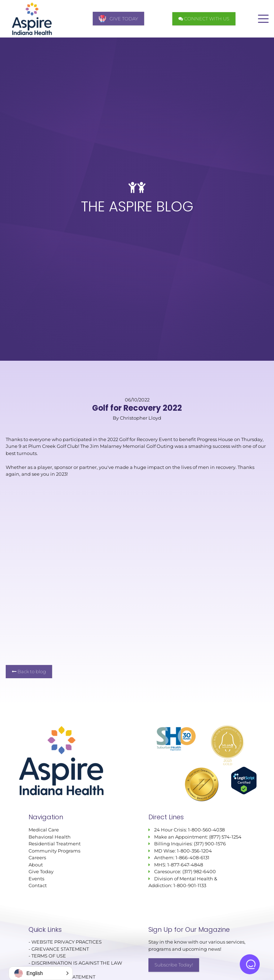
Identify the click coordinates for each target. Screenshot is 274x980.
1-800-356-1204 (194, 851)
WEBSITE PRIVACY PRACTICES (67, 942)
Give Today (41, 871)
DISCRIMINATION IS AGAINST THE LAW (77, 963)
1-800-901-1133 (190, 885)
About (36, 865)
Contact (38, 885)
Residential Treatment (55, 844)
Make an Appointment (181, 837)
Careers (37, 857)
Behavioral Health (50, 837)
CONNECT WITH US (204, 19)
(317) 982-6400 (199, 871)
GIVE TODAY (118, 19)
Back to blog (29, 671)
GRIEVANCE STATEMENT (60, 949)
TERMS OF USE (49, 956)
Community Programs (54, 851)
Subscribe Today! (174, 965)
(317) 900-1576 (210, 844)
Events (36, 879)
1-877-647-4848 (185, 865)
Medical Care (44, 830)
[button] (41, 973)
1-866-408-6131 (192, 857)
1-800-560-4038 (206, 830)
